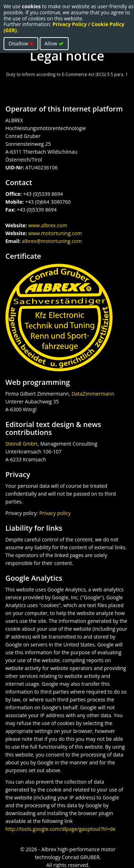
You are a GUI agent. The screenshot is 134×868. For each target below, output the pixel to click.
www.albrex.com (48, 225)
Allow (54, 43)
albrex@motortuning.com (52, 241)
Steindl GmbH (21, 444)
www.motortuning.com (55, 233)
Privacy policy (55, 513)
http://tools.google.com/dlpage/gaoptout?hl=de (60, 829)
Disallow (21, 43)
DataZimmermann (93, 394)
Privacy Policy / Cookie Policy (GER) (64, 27)
